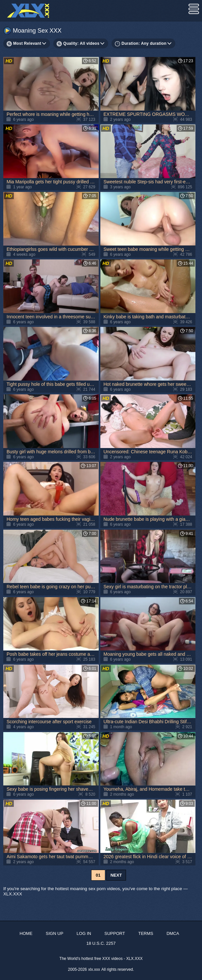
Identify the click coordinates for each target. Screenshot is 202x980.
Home (26, 933)
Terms (146, 933)
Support (115, 933)
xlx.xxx (94, 969)
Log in (84, 933)
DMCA (173, 933)
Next (116, 875)
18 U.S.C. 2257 (101, 943)
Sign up (54, 933)
